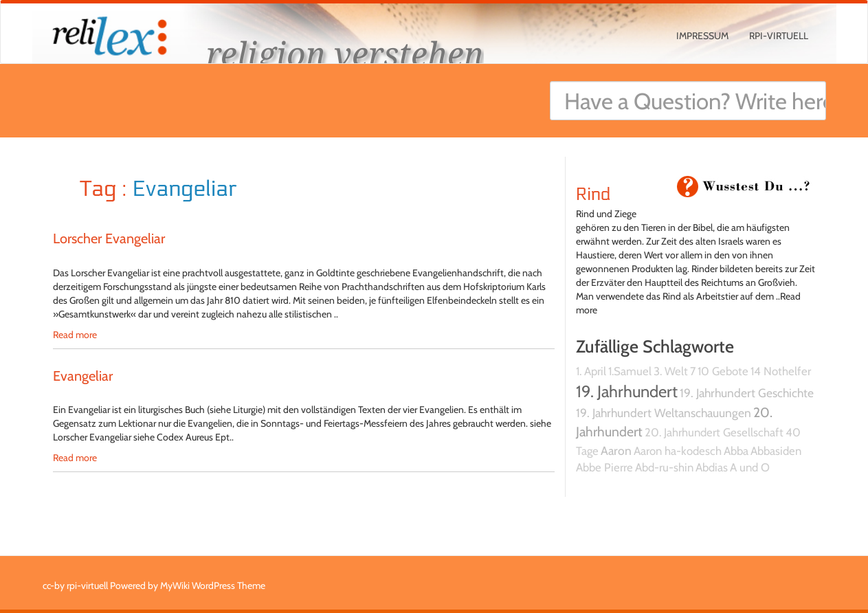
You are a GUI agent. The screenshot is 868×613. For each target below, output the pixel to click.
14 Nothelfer (781, 371)
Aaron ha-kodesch (678, 451)
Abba (736, 451)
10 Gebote (723, 371)
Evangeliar (83, 376)
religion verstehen (345, 53)
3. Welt (671, 371)
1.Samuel (630, 371)
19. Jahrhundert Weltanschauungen (664, 413)
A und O (750, 467)
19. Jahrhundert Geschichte (747, 393)
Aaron (616, 450)
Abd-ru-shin (664, 467)
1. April (591, 371)
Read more (75, 335)
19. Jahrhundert (627, 391)
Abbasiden (776, 451)
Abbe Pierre (604, 467)
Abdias (712, 467)
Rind (593, 194)
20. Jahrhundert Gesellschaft (714, 432)
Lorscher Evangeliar (109, 238)
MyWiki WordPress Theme (213, 586)
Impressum (702, 36)
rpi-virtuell (779, 36)
